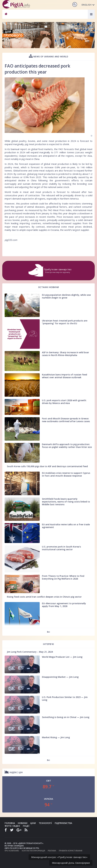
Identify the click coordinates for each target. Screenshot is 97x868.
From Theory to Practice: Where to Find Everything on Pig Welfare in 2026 (63, 577)
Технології (45, 823)
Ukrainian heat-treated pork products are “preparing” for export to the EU (65, 322)
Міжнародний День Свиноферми (71, 863)
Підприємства (63, 823)
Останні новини (49, 287)
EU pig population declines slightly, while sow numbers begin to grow (66, 296)
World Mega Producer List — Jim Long (62, 657)
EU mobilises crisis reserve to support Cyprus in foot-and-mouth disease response (66, 474)
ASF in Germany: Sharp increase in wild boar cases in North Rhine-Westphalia (65, 354)
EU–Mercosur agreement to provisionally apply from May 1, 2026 (64, 605)
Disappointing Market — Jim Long (60, 677)
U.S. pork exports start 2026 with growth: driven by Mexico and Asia (64, 402)
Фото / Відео (12, 826)
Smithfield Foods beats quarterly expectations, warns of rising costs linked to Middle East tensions (66, 502)
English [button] (88, 5)
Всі (48, 632)
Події (26, 826)
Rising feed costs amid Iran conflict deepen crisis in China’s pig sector (44, 597)
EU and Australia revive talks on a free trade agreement (66, 526)
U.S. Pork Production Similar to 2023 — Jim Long (65, 698)
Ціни (33, 823)
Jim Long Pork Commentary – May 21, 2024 (30, 652)
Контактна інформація (33, 851)
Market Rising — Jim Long (56, 737)
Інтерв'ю (48, 644)
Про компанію (12, 851)
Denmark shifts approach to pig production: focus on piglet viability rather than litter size (67, 446)
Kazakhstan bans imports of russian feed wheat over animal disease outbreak (64, 376)
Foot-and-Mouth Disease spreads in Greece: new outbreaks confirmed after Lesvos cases (66, 420)
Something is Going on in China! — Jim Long (66, 717)
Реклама (52, 851)
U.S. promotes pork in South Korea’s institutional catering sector (61, 548)
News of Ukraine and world (49, 56)
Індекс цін (14, 772)
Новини (23, 823)
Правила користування (71, 851)
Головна (10, 823)
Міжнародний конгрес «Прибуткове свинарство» (59, 857)
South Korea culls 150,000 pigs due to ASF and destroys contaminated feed (47, 466)
